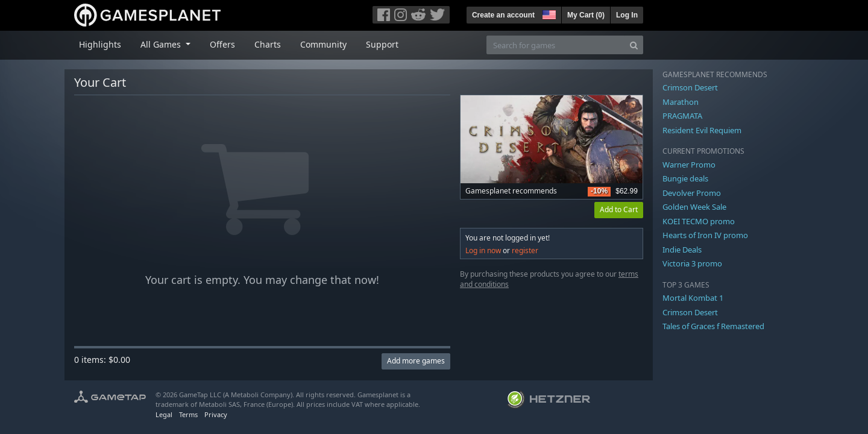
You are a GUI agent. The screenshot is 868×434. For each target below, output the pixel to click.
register (525, 250)
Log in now (483, 250)
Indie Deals (682, 250)
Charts (268, 44)
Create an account (503, 15)
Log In (627, 15)
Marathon (681, 102)
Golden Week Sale (694, 207)
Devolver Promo (692, 193)
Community (323, 44)
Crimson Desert (690, 87)
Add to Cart (619, 209)
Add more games (416, 361)
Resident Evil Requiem (702, 130)
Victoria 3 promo (692, 263)
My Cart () (586, 15)
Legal (164, 414)
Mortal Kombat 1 (693, 298)
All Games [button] (162, 44)
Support (382, 44)
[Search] (634, 45)
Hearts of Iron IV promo (705, 235)
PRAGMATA (682, 116)
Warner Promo (689, 165)
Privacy (216, 414)
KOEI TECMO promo (699, 221)
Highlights (100, 44)
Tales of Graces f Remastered (713, 326)
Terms (188, 414)
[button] (548, 13)
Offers (222, 44)
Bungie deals (685, 178)
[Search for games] (556, 45)
